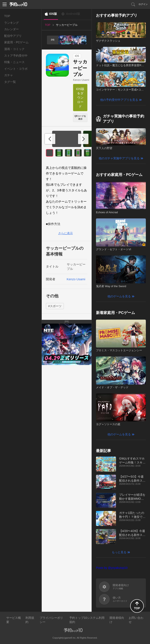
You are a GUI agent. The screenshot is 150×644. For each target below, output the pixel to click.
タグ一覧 (10, 82)
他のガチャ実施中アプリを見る (119, 158)
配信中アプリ (13, 36)
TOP (7, 16)
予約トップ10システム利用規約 (87, 620)
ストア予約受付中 (16, 56)
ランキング (11, 23)
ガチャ (9, 75)
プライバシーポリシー (51, 620)
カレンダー (11, 29)
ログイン (143, 4)
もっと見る (119, 552)
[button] (83, 139)
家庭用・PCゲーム (16, 42)
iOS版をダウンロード (80, 98)
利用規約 (30, 620)
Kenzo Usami (81, 80)
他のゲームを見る (119, 296)
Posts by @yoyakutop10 (112, 568)
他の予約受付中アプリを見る (119, 100)
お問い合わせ (136, 620)
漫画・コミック (14, 49)
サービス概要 (14, 620)
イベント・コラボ (16, 69)
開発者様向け (117, 620)
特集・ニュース (14, 62)
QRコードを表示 (80, 118)
